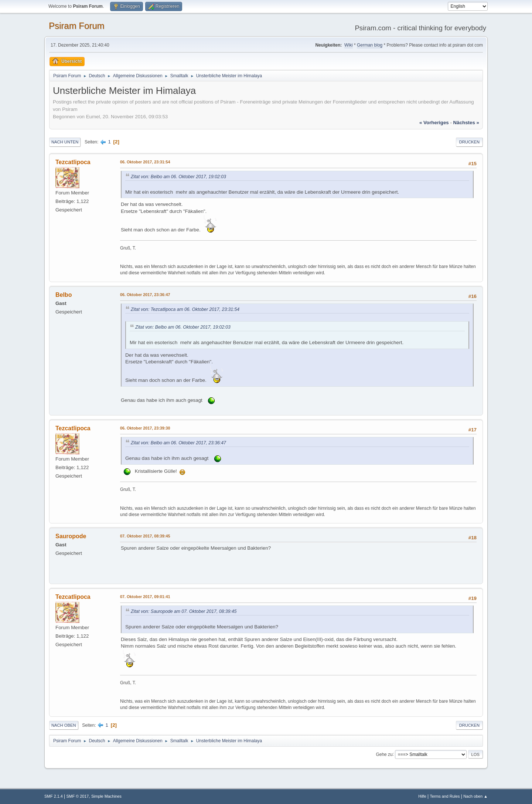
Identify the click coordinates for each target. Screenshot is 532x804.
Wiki (349, 45)
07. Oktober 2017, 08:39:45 (145, 536)
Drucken (469, 142)
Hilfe (422, 796)
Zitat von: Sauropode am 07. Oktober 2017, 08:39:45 (184, 611)
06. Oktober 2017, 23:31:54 (145, 162)
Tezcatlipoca (73, 162)
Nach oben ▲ (475, 796)
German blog (370, 45)
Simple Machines (106, 796)
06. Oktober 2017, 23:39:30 (145, 428)
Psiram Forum (77, 26)
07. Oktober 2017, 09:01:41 (145, 597)
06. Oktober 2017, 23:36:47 (145, 295)
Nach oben (64, 725)
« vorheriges (434, 123)
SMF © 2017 (78, 796)
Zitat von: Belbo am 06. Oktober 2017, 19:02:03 (178, 177)
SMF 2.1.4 (54, 796)
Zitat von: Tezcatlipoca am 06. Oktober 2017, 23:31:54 (185, 309)
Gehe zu (384, 754)
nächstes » (466, 123)
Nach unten (65, 142)
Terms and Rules (445, 796)
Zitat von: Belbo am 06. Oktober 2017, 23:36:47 (178, 443)
